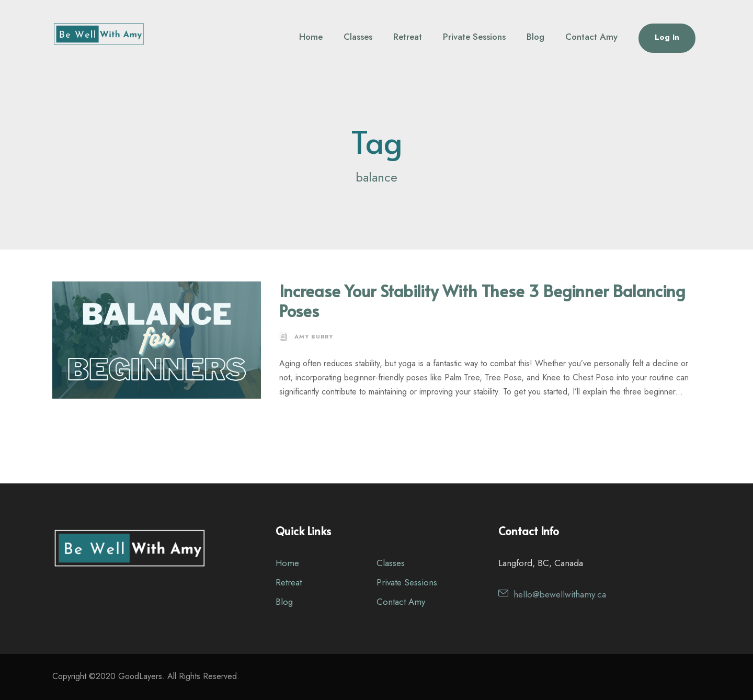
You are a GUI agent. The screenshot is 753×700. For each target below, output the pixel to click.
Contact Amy (591, 37)
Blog (535, 37)
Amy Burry (314, 336)
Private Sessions (474, 37)
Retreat (408, 37)
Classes (358, 37)
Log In (667, 37)
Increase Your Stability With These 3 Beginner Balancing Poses (482, 300)
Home (311, 37)
